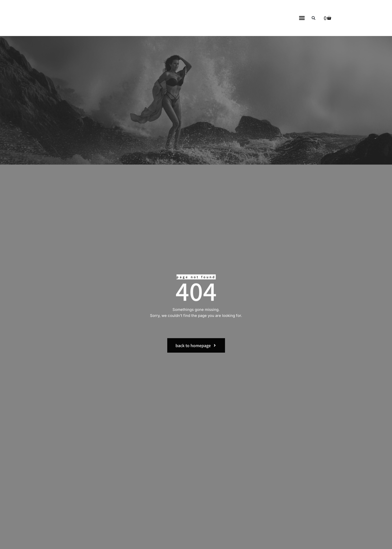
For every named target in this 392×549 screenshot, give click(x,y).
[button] (302, 18)
